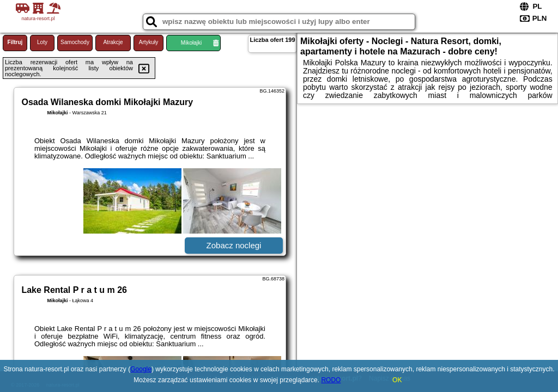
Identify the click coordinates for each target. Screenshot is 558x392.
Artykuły (149, 42)
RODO (331, 380)
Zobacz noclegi (234, 245)
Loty (42, 42)
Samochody (75, 42)
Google (141, 369)
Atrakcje (113, 42)
